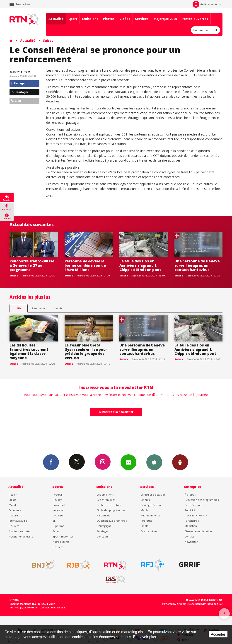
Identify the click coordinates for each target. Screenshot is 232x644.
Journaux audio (18, 521)
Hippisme (59, 526)
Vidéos (125, 19)
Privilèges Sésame (152, 505)
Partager (18, 83)
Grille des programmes (111, 510)
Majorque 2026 (165, 19)
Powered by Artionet (174, 604)
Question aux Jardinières (112, 521)
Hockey (57, 500)
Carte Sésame (193, 505)
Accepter (218, 634)
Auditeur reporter (20, 531)
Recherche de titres (109, 505)
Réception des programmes (202, 500)
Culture (13, 515)
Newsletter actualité (21, 536)
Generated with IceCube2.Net (205, 604)
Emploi (145, 526)
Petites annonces (151, 515)
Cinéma (145, 500)
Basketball (59, 505)
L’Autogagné (104, 526)
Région (13, 495)
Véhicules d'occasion (153, 495)
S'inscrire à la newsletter (116, 412)
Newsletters (128, 462)
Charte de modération (198, 531)
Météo (145, 510)
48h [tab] (19, 308)
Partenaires (192, 521)
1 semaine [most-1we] (38, 308)
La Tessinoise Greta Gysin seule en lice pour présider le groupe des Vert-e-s (86, 352)
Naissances (103, 515)
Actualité (56, 19)
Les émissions (105, 495)
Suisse (48, 40)
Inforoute (146, 521)
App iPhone (154, 462)
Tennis (57, 531)
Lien (16, 101)
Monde (13, 505)
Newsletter (191, 542)
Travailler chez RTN (196, 515)
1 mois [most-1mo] (58, 308)
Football (58, 495)
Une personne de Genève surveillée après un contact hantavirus (197, 265)
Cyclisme (58, 515)
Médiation (191, 526)
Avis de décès (149, 531)
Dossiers (14, 526)
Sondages (103, 531)
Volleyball (58, 510)
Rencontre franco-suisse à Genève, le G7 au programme (32, 265)
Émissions (90, 19)
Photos (109, 19)
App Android (180, 462)
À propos (190, 495)
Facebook (51, 462)
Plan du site (58, 608)
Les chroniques (106, 500)
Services (142, 19)
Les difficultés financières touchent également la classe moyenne (29, 352)
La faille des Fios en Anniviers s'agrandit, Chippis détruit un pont (140, 265)
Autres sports (61, 542)
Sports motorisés (63, 536)
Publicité (190, 510)
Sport (73, 19)
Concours (103, 536)
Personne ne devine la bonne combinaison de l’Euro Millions (85, 265)
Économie (15, 510)
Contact (189, 536)
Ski (54, 521)
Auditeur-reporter (207, 4)
